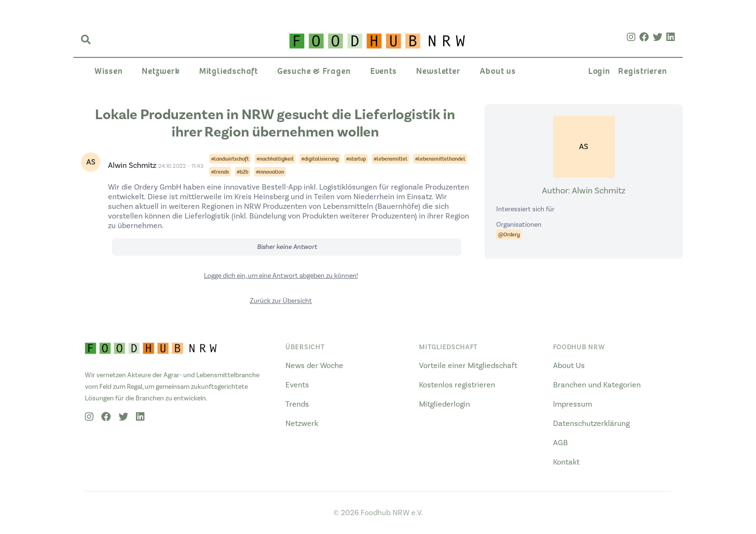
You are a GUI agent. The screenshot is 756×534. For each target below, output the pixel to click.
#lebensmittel (391, 159)
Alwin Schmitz (132, 165)
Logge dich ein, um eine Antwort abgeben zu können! (281, 276)
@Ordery (509, 234)
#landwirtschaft (230, 159)
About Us (569, 366)
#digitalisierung (320, 159)
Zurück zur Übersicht (281, 301)
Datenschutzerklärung (591, 424)
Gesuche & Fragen (314, 71)
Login (600, 71)
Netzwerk (161, 71)
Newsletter (438, 71)
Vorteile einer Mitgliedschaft (468, 366)
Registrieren (643, 71)
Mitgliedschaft (229, 71)
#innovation (270, 172)
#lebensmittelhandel (440, 159)
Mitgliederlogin (445, 404)
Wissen (108, 71)
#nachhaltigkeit (275, 159)
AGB (560, 443)
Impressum (573, 404)
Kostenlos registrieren (457, 385)
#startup (356, 159)
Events (384, 71)
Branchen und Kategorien (597, 385)
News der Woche (314, 366)
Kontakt (566, 462)
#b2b (243, 172)
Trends (297, 404)
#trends (220, 172)
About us (498, 71)
